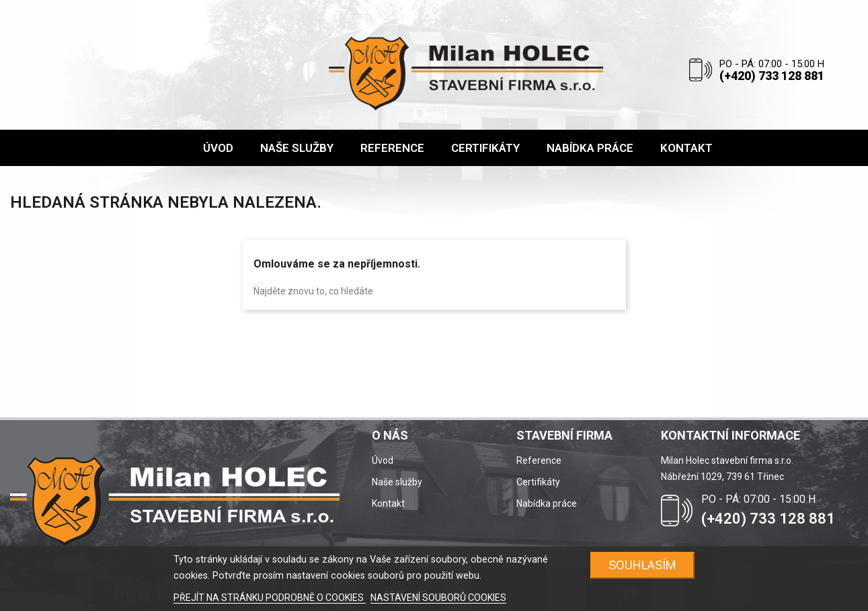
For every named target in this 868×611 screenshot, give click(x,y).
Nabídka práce (547, 503)
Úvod (383, 460)
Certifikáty (538, 482)
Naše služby (397, 482)
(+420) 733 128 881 (772, 76)
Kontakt (388, 503)
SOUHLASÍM (642, 565)
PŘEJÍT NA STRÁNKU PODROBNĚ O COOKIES (270, 598)
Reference (539, 460)
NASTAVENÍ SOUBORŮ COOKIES (438, 598)
